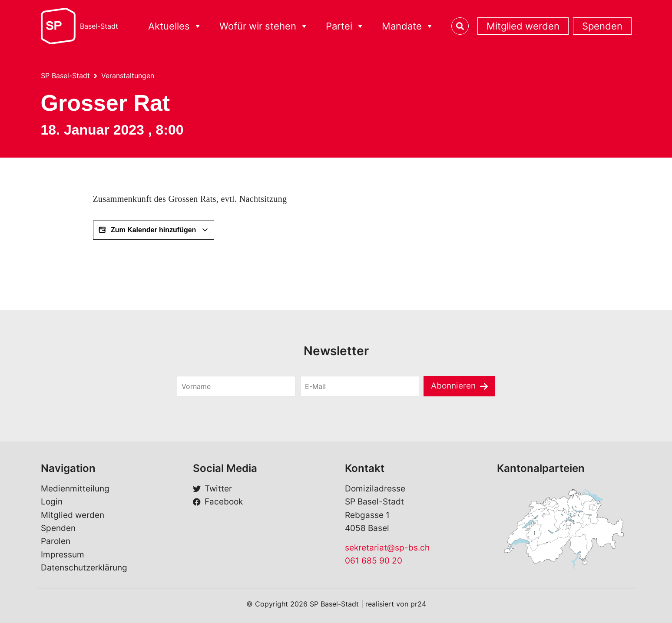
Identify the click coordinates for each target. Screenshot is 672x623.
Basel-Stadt (99, 26)
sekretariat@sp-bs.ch (387, 548)
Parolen (56, 541)
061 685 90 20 (374, 561)
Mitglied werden (523, 26)
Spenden (602, 26)
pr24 (418, 604)
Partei (345, 26)
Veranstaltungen (128, 76)
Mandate (408, 26)
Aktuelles (175, 26)
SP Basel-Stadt (65, 76)
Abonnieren (453, 386)
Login (52, 502)
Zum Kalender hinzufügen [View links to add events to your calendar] (154, 230)
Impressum (63, 555)
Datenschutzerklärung (84, 568)
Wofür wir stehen (264, 26)
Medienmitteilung (75, 489)
